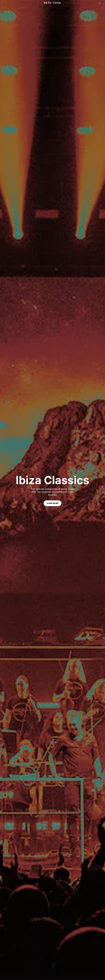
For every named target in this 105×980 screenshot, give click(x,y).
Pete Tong (52, 3)
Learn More (52, 503)
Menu (99, 3)
